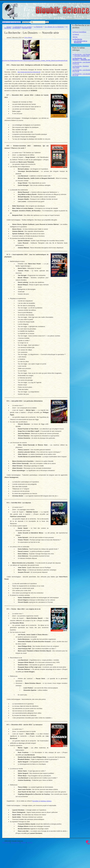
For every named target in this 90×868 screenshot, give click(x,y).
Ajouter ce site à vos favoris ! (12, 22)
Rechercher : (26, 22)
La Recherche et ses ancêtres (22, 27)
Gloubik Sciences (77, 9)
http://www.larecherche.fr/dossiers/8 (29, 72)
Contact (23, 842)
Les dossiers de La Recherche (54, 27)
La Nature (76, 34)
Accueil (9, 27)
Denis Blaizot (28, 37)
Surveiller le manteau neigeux (42, 801)
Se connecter (15, 842)
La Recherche (38, 27)
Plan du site (6, 842)
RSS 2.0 (30, 842)
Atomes (75, 37)
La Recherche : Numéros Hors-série (81, 67)
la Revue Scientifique (79, 32)
